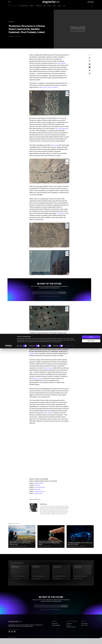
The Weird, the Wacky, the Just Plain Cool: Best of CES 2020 (80, 542)
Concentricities (40, 486)
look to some (55, 145)
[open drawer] (10, 3)
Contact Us (69, 622)
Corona (37, 484)
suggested (33, 354)
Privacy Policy (84, 622)
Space (54, 8)
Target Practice (40, 490)
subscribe (91, 3)
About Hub (55, 622)
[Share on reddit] (90, 67)
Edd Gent (41, 545)
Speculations (62, 63)
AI (19, 8)
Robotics (32, 8)
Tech (64, 8)
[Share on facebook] (90, 61)
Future (44, 8)
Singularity (37, 498)
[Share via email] (90, 70)
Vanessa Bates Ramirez (14, 545)
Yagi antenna (48, 368)
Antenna (38, 488)
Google (31, 498)
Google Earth (38, 492)
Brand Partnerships (71, 625)
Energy (59, 8)
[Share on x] (90, 58)
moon (45, 413)
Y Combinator (61, 213)
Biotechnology (24, 8)
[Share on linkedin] (90, 64)
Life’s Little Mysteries (62, 129)
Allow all (91, 633)
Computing (38, 8)
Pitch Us (69, 624)
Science (49, 8)
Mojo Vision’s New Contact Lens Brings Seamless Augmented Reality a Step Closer (50, 541)
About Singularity (56, 624)
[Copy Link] (90, 73)
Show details (68, 641)
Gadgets (11, 22)
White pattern (39, 482)
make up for (48, 87)
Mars (51, 413)
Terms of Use (84, 624)
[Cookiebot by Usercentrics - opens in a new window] (8, 641)
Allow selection (91, 636)
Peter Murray (12, 36)
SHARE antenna (37, 378)
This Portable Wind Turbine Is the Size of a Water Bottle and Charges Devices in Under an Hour (22, 541)
